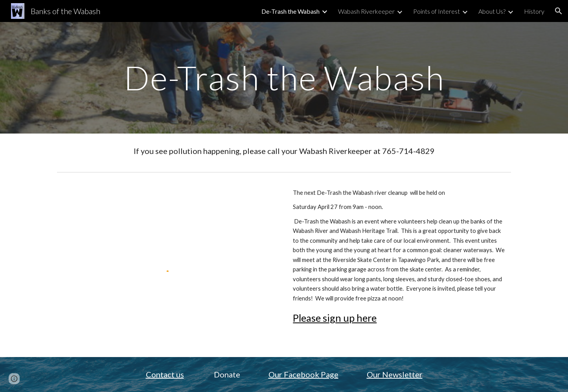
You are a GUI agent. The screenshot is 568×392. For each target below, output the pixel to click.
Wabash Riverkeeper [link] (366, 11)
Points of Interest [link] (437, 11)
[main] (284, 78)
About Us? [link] (492, 11)
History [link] (534, 11)
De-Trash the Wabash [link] (290, 11)
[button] (559, 11)
